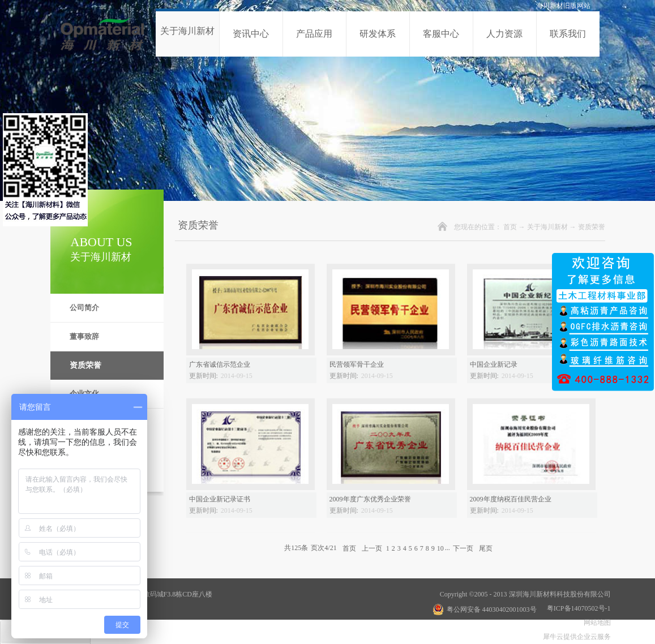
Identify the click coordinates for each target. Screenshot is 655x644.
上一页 (372, 548)
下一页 (463, 548)
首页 (510, 227)
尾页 (486, 548)
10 (440, 548)
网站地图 (596, 622)
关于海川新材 (547, 227)
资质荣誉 (592, 227)
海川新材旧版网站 (563, 6)
